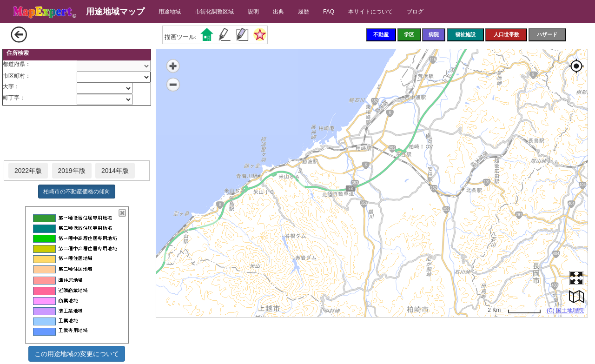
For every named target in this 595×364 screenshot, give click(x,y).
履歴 (304, 12)
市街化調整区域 (214, 12)
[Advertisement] (77, 133)
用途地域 (170, 12)
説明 (253, 12)
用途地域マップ (115, 12)
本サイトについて (370, 12)
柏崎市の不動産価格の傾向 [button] (77, 192)
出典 (278, 12)
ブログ (415, 12)
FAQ (329, 12)
